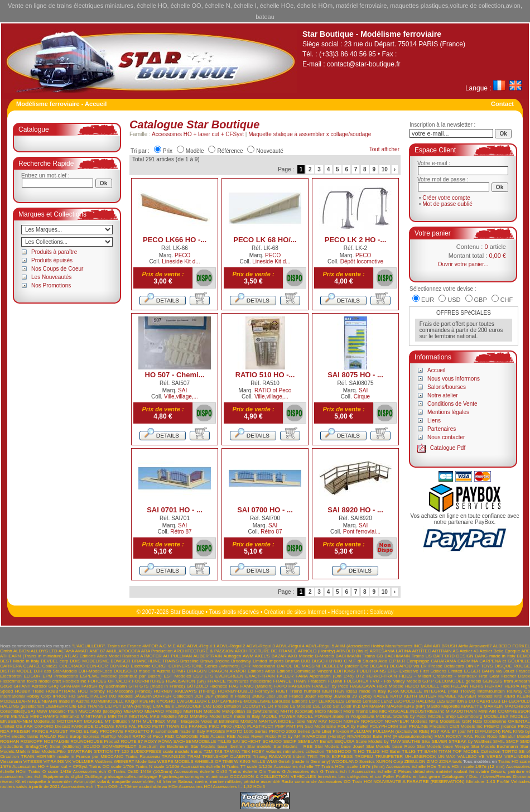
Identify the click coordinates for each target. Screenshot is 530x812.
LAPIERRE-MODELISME (245, 701)
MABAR (377, 706)
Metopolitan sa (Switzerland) (250, 711)
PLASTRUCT (260, 726)
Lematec (371, 701)
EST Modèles (177, 676)
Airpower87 (480, 646)
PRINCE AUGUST (50, 731)
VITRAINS (54, 761)
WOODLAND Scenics (353, 761)
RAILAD (48, 736)
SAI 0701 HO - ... (175, 510)
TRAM (194, 756)
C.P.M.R (397, 661)
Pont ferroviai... (362, 532)
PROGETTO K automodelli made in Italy (165, 731)
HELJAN (460, 686)
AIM (428, 646)
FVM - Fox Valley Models (395, 681)
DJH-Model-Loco (95, 671)
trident (299, 756)
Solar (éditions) (65, 746)
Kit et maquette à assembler (44, 782)
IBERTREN (333, 691)
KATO (396, 696)
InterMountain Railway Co (504, 691)
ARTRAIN (442, 651)
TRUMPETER (389, 756)
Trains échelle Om (247, 772)
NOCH (335, 721)
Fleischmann (13, 681)
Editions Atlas (261, 671)
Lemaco (353, 701)
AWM (248, 656)
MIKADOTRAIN (461, 711)
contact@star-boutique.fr (364, 64)
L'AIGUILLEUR (192, 701)
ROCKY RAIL (459, 736)
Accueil (436, 370)
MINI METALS (14, 716)
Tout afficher (384, 149)
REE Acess (238, 736)
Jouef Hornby (319, 696)
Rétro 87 (181, 532)
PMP (280, 726)
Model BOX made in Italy (235, 716)
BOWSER (121, 661)
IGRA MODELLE (405, 691)
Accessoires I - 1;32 (233, 787)
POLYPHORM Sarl (389, 726)
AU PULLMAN (177, 656)
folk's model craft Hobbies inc (56, 681)
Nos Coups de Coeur (57, 269)
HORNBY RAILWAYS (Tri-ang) (185, 691)
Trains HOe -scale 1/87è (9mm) (353, 767)
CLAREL (32, 666)
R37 (435, 731)
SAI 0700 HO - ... (265, 510)
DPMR (179, 671)
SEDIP (290, 741)
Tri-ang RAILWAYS (272, 756)
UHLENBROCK (421, 756)
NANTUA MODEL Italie (281, 721)
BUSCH (320, 661)
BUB (306, 661)
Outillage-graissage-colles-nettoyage (121, 777)
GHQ (54, 686)
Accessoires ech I (78, 787)
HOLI (83, 691)
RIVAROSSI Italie (365, 736)
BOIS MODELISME (89, 661)
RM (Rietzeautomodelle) (408, 736)
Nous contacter (446, 437)
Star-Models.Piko (49, 751)
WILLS (258, 761)
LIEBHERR (56, 706)
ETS (209, 676)
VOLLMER (83, 761)
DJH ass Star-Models (56, 671)
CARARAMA (443, 661)
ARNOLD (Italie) (353, 651)
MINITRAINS (94, 716)
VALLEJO (467, 756)
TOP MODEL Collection (476, 751)
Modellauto (44, 721)
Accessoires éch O (92, 772)
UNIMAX (447, 756)
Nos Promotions (51, 285)
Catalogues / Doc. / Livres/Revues (477, 777)
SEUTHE (411, 741)
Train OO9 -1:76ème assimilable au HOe (138, 787)
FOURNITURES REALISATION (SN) (169, 681)
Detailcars (454, 666)
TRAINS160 (174, 756)
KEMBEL (447, 696)
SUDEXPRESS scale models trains (166, 751)
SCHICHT (251, 741)
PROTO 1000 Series (247, 731)
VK (68, 761)
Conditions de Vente (452, 404)
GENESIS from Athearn (506, 681)
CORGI (160, 666)
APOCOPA (129, 651)
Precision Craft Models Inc (456, 726)
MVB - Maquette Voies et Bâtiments (203, 721)
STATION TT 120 (112, 751)
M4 (365, 706)
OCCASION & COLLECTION (259, 777)
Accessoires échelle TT (297, 767)
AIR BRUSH (445, 646)
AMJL (112, 651)
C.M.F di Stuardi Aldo (365, 661)
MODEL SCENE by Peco (401, 716)
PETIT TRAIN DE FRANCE (180, 726)
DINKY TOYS (480, 666)
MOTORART (69, 721)
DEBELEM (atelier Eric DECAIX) (355, 666)
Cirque (362, 397)
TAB (218, 751)
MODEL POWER (279, 716)
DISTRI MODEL (16, 671)
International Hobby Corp (25, 696)
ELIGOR (32, 676)
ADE (181, 646)
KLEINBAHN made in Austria (61, 701)
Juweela (342, 696)
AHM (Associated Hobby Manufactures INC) (379, 646)
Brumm (292, 661)
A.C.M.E (167, 646)
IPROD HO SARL (70, 696)
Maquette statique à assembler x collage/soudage (310, 134)
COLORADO (72, 666)
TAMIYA (232, 751)
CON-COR (97, 666)
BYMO (336, 661)
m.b (357, 706)
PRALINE (418, 726)
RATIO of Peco (273, 390)
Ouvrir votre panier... (463, 264)
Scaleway (382, 612)
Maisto (433, 706)
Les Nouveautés (51, 277)
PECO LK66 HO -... (175, 240)
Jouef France (290, 696)
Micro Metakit (329, 711)
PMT (291, 726)
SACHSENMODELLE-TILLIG (202, 741)
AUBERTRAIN (208, 656)
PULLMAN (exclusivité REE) (401, 731)
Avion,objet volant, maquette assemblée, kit (117, 782)
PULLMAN (361, 731)
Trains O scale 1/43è (50, 772)
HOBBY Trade (30, 691)
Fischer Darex (516, 676)
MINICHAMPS (44, 716)
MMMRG (199, 716)
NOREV (351, 721)
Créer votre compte (446, 198)
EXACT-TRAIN (260, 676)
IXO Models (121, 696)
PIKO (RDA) (233, 726)
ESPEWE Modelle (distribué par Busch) (121, 676)
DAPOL (285, 666)
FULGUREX (356, 681)
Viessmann (11, 761)
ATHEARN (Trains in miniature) (32, 656)
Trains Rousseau (143, 756)
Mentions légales (448, 412)
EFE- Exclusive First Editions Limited (425, 671)
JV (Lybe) (362, 696)
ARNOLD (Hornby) (317, 651)
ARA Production (157, 651)
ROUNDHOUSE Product (95, 741)
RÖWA (165, 741)
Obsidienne (495, 721)
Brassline (189, 661)
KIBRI (510, 696)
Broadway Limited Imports (257, 661)
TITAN (445, 751)
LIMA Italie (163, 706)
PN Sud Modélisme (317, 726)
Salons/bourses (447, 387)
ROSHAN (9, 741)
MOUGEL (93, 721)
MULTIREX (154, 721)
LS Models (301, 706)
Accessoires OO (334, 782)
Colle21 (50, 666)
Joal (271, 696)
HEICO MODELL (422, 686)
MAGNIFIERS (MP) (406, 706)
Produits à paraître (54, 252)
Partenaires (442, 429)
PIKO (214, 726)
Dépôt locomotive (362, 261)
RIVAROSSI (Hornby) (324, 736)
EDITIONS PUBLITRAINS (360, 671)
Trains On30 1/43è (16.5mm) (143, 772)
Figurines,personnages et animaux (194, 777)
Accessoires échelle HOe (411, 767)
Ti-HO (358, 751)
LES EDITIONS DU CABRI (464, 701)
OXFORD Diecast (52, 726)
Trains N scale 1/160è (158, 767)
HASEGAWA (362, 686)
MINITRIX (118, 716)
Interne (169, 782)
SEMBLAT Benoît (315, 741)
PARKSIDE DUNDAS (93, 726)
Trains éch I (338, 772)
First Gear (489, 676)
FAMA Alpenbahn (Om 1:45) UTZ (330, 676)
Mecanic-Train (63, 711)
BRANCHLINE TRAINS (156, 661)
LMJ (207, 706)
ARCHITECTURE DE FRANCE (266, 651)
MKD (184, 716)
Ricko (271, 736)
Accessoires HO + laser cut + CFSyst (198, 134)
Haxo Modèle (390, 686)
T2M (208, 751)
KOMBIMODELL (107, 701)
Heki (445, 686)
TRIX (312, 756)
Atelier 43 (469, 651)
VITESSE (33, 761)
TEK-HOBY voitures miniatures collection (283, 751)
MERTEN (193, 711)
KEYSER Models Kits (480, 696)
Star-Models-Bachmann (495, 746)
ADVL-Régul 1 (201, 646)
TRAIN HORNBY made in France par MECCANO (72, 756)
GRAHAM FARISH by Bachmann (93, 686)
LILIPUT (113, 706)
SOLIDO (91, 746)
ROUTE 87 (132, 741)
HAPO (281, 686)
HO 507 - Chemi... (175, 375)
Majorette (450, 706)
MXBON (249, 721)
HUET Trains (289, 691)
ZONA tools (450, 761)
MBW (42, 711)
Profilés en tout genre (418, 777)
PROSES (216, 731)
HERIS (476, 686)
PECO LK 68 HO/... (265, 240)
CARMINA (468, 661)
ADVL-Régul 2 (231, 646)
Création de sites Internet (295, 612)
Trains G (277, 772)
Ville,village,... (181, 397)
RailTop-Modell (116, 736)
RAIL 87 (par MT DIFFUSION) (470, 731)
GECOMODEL (450, 681)
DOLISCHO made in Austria (142, 671)
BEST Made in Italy (20, 661)
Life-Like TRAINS (86, 706)
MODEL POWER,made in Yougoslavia (336, 716)
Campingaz (418, 661)
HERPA (512, 686)
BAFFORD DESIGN (454, 656)
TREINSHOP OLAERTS (226, 756)
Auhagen (232, 656)
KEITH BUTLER (420, 696)
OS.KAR (25, 726)
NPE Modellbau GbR (450, 721)
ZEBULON (415, 761)
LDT (313, 701)
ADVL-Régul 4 (290, 646)
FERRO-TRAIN (382, 676)
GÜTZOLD (197, 686)
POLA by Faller (353, 726)
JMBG (258, 696)
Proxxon (341, 731)
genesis (474, 681)
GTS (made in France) (162, 686)
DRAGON (197, 671)
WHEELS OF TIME (214, 761)
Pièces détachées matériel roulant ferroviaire (444, 772)
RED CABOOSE (181, 736)
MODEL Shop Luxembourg (455, 716)
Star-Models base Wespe (443, 746)
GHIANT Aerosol (30, 686)
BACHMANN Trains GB (360, 656)
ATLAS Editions (80, 656)
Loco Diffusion (227, 706)
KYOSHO (166, 701)
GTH (133, 686)
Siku (426, 741)
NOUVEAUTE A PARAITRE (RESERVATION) (419, 782)
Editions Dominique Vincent (304, 671)
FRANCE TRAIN (290, 681)
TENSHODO (338, 751)
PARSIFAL (126, 726)
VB (482, 756)
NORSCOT (372, 721)
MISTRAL (139, 716)
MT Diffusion (117, 721)
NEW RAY (317, 721)
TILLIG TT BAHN (420, 751)
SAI (182, 390)
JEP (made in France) (228, 696)
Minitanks (70, 716)
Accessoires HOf (195, 787)
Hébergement (348, 612)
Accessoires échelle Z (374, 772)
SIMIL (499, 741)
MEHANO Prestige (163, 711)
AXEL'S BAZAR (271, 656)
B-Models (325, 656)
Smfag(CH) (36, 746)
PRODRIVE (112, 731)
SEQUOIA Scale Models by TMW (367, 741)
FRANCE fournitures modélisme (240, 681)
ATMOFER (151, 656)
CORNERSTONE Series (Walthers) (204, 666)
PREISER (20, 731)
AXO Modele (301, 656)
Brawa (207, 661)
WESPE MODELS (175, 761)
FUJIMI (335, 681)
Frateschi (317, 681)
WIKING (242, 761)
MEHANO (133, 711)
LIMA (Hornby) (137, 706)
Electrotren (11, 676)
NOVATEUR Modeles (406, 721)
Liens (434, 421)
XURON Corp (390, 761)
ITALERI (99, 696)
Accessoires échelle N (203, 767)
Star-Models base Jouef (339, 746)
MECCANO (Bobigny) (100, 711)
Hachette (219, 686)
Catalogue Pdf (448, 448)
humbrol (312, 691)
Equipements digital (63, 777)
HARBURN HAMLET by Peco (318, 686)
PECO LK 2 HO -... (356, 240)
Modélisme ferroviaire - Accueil (61, 104)
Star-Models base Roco (390, 746)
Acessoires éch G (305, 772)
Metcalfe (212, 711)
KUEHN (147, 701)
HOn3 (259, 787)
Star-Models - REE (293, 746)
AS (456, 651)
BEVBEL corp (54, 661)
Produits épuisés (52, 260)
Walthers (103, 761)
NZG (477, 721)
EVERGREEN (229, 676)
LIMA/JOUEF (188, 706)
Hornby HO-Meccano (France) (121, 691)
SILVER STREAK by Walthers (462, 741)
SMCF (512, 741)
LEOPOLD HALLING (415, 701)
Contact (502, 104)
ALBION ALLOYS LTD (35, 651)
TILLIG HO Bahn (383, 751)
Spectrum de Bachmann (163, 746)
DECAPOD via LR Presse (416, 666)
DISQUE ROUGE (512, 666)
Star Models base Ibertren (218, 746)
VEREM (494, 756)
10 (385, 169)
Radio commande (299, 782)
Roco (480, 736)
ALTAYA (66, 651)
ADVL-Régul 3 (260, 646)
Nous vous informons (454, 379)
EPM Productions (60, 676)
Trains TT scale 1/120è (250, 767)
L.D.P (214, 701)
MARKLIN (494, 706)
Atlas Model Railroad (118, 656)
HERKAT (494, 686)
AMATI (82, 651)
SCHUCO (272, 741)
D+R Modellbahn (259, 666)
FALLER (285, 676)
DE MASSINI (307, 666)
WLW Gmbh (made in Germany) (298, 761)
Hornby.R (265, 691)
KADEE (381, 696)
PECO (182, 255)
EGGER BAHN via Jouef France (497, 671)
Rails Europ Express (79, 736)
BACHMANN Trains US (408, 656)
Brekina (222, 661)
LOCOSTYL (254, 706)
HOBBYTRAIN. (61, 691)
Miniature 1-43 (481, 782)
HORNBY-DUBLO (235, 691)
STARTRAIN (80, 751)
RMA (439, 736)
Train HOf (362, 782)
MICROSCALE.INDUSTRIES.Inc (412, 711)
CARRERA (11, 666)
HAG (233, 686)
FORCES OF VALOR (109, 681)
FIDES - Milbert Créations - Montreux (438, 676)
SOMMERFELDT (119, 746)
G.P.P (428, 681)
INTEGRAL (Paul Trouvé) (450, 691)
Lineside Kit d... (181, 261)
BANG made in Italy (495, 656)
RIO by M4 (290, 736)
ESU (197, 676)
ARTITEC (421, 651)
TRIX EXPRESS (336, 756)
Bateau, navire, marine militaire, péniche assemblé (229, 782)
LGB (496, 701)
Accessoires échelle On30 (201, 772)
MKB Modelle (163, 716)
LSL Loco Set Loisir (332, 706)
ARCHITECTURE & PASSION (204, 651)
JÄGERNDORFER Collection (164, 696)
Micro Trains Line (360, 711)
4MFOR (150, 646)
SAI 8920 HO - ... (355, 510)
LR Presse (278, 706)
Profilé (503, 782)
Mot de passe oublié (447, 204)
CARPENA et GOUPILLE (505, 661)
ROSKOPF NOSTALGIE (45, 741)
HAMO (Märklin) (257, 686)
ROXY (151, 741)
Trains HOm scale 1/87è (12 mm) (471, 767)
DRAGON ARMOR (227, 671)
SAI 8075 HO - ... (355, 375)
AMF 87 (97, 651)
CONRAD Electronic (130, 666)
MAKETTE (472, 706)
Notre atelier (442, 395)
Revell (257, 736)
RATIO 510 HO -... (265, 375)
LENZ (387, 701)
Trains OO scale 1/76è (111, 767)
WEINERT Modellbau (135, 761)
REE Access (212, 736)
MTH (136, 721)
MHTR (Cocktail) (297, 711)
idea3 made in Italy (366, 691)
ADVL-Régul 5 (320, 646)
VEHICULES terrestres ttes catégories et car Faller (343, 777)
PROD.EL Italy (84, 731)
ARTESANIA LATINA (390, 651)
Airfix (463, 646)
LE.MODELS (331, 701)
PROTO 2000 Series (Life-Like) (300, 731)
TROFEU (364, 756)
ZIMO (432, 761)
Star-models (259, 746)
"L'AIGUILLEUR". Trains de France (107, 646)
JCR (199, 696)
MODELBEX (496, 716)
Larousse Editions (290, 701)
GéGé (6, 686)
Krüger (132, 701)
